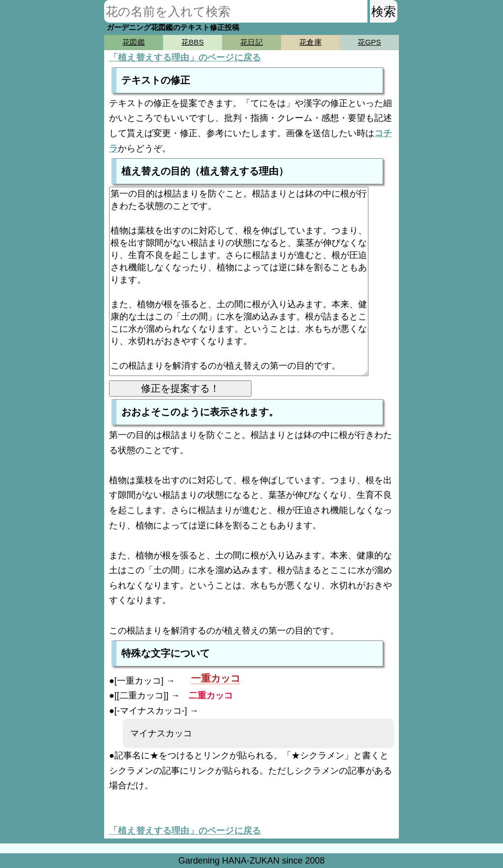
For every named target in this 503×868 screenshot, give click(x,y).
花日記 (251, 42)
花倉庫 (310, 42)
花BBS (193, 42)
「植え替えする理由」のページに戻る (185, 58)
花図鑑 (133, 42)
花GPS (369, 42)
